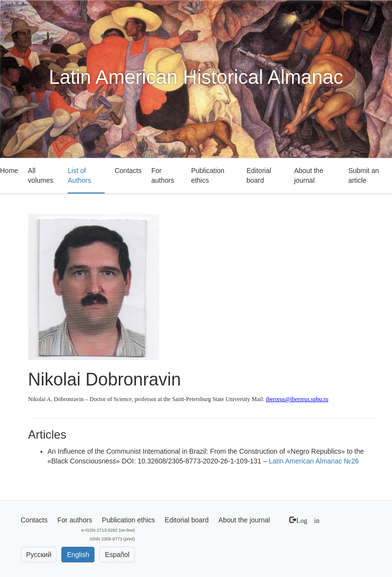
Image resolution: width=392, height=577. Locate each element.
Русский (39, 555)
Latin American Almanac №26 (314, 461)
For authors (163, 175)
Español (117, 555)
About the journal (309, 175)
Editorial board (259, 175)
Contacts (128, 171)
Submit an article (364, 175)
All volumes (40, 175)
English (78, 555)
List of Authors (79, 175)
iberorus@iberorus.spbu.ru (297, 399)
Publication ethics (208, 175)
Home (9, 171)
